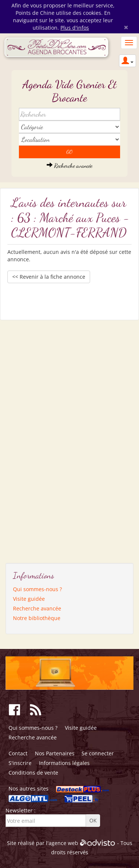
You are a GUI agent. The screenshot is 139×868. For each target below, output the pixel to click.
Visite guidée (29, 599)
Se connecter (98, 753)
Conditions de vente (33, 773)
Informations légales (64, 763)
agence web (63, 843)
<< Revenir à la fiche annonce (49, 277)
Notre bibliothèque (37, 618)
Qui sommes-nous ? (37, 589)
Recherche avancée (69, 165)
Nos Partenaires (55, 753)
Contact (18, 753)
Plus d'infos (75, 28)
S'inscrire (20, 763)
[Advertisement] (41, 439)
